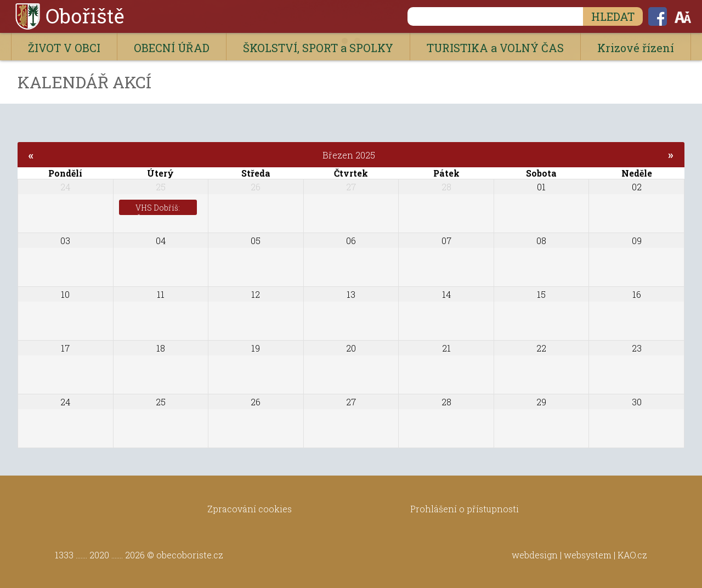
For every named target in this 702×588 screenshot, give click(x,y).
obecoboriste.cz (190, 555)
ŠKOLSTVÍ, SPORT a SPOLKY (318, 48)
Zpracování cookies (250, 509)
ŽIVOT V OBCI (64, 48)
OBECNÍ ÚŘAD (172, 48)
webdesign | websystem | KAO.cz (579, 555)
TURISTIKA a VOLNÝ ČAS (495, 48)
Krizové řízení (636, 48)
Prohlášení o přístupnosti (465, 509)
